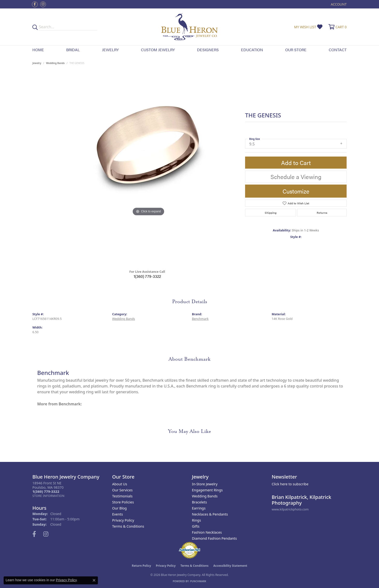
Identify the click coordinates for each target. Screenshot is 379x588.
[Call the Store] (46, 491)
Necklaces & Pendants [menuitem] (210, 514)
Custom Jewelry (158, 50)
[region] (148, 169)
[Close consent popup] (94, 580)
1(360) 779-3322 (147, 276)
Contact (338, 50)
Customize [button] (296, 191)
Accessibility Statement (230, 566)
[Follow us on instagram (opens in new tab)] (43, 4)
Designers (208, 50)
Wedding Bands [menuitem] (205, 496)
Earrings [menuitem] (199, 508)
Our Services (122, 490)
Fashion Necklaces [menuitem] (207, 532)
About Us (120, 484)
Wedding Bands (55, 63)
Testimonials (122, 496)
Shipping (271, 213)
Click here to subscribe (290, 484)
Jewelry (110, 50)
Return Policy (141, 566)
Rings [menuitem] (196, 520)
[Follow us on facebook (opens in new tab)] (35, 4)
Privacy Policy (123, 520)
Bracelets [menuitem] (199, 502)
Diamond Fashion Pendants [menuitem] (214, 538)
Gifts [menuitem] (196, 526)
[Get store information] (48, 496)
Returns (322, 213)
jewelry (37, 63)
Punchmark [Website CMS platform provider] (198, 581)
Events (117, 514)
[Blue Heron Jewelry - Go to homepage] (189, 27)
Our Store (296, 50)
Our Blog (119, 508)
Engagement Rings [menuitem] (207, 490)
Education (252, 50)
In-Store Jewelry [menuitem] (205, 484)
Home (38, 50)
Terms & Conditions (128, 526)
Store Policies (123, 502)
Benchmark (200, 319)
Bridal (73, 50)
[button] (338, 4)
